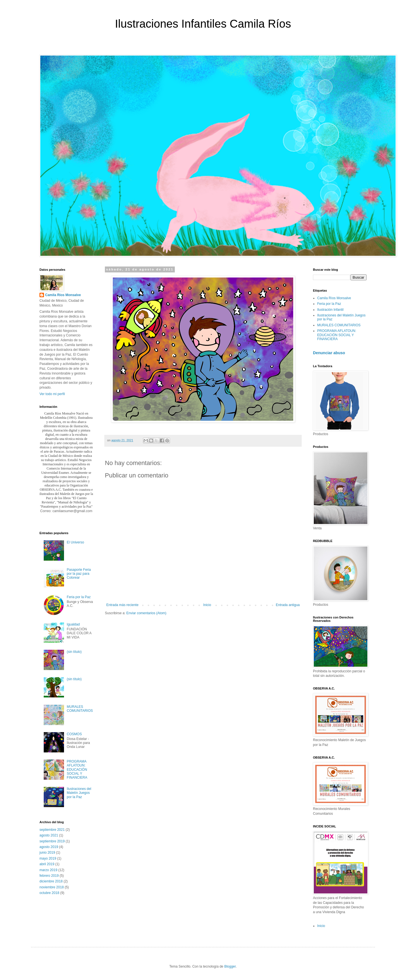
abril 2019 (47, 864)
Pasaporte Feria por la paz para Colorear (79, 574)
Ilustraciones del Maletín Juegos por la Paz (79, 793)
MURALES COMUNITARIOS (80, 709)
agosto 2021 (49, 835)
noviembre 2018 (52, 887)
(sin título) (74, 652)
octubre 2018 (49, 893)
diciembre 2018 (51, 881)
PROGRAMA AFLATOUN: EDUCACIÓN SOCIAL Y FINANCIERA (77, 770)
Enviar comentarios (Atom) (146, 613)
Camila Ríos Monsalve (63, 295)
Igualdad (73, 624)
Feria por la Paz (79, 597)
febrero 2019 (49, 876)
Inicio (207, 605)
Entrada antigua (288, 605)
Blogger (230, 966)
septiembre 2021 (52, 830)
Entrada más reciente (122, 605)
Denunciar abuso (329, 353)
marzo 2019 (48, 870)
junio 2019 (47, 853)
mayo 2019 (48, 858)
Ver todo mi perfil (52, 394)
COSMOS (74, 734)
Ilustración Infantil (330, 310)
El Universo (75, 542)
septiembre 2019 (52, 841)
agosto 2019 (49, 847)
